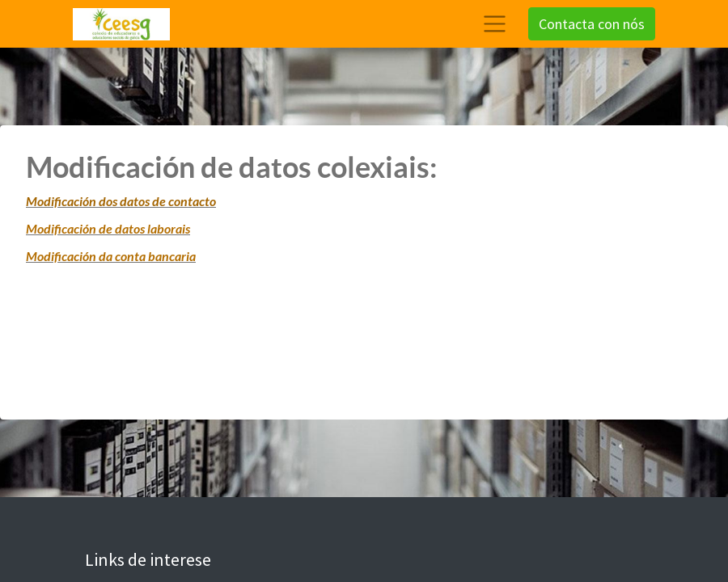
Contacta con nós (592, 24)
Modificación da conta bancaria (111, 256)
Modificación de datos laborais (108, 228)
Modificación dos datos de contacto (121, 201)
